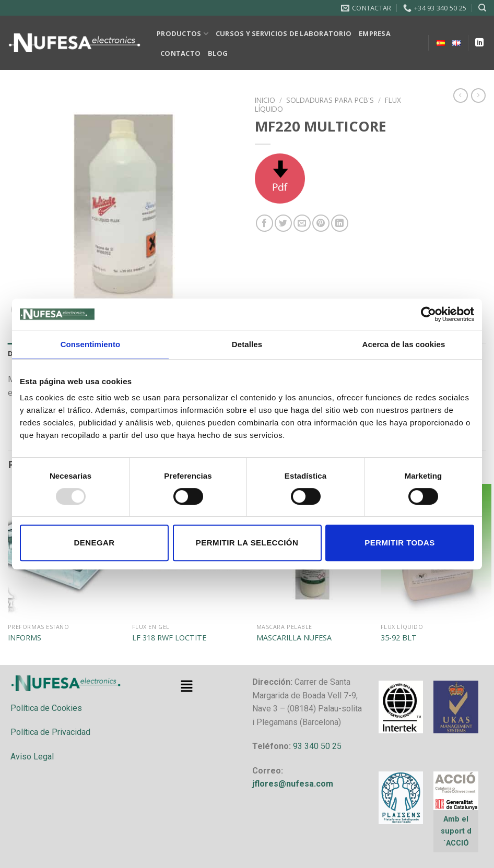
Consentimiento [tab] (91, 344)
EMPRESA (375, 33)
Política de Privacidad (50, 732)
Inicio (265, 100)
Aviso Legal (32, 757)
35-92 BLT (399, 638)
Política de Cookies (46, 708)
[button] (186, 686)
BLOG (218, 53)
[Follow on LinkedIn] (479, 43)
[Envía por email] (302, 223)
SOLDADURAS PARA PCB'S (330, 100)
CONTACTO (180, 53)
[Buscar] (482, 8)
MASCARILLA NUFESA (294, 638)
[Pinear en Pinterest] (321, 223)
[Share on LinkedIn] (340, 223)
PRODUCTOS (183, 34)
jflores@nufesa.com (293, 784)
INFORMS (25, 638)
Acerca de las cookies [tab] (404, 344)
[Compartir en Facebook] (264, 223)
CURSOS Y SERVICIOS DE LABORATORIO (284, 33)
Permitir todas (399, 543)
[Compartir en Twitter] (283, 223)
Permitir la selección (247, 543)
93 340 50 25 (317, 746)
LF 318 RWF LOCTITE (169, 638)
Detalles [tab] (247, 344)
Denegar (94, 543)
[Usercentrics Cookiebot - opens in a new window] (428, 314)
